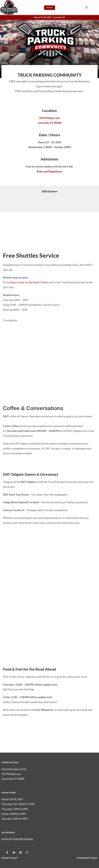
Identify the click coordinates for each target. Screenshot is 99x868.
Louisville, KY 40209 (50, 123)
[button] (87, 7)
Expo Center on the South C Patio (29, 282)
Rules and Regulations (49, 171)
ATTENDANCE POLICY (87, 858)
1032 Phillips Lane (49, 118)
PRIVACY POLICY (10, 858)
